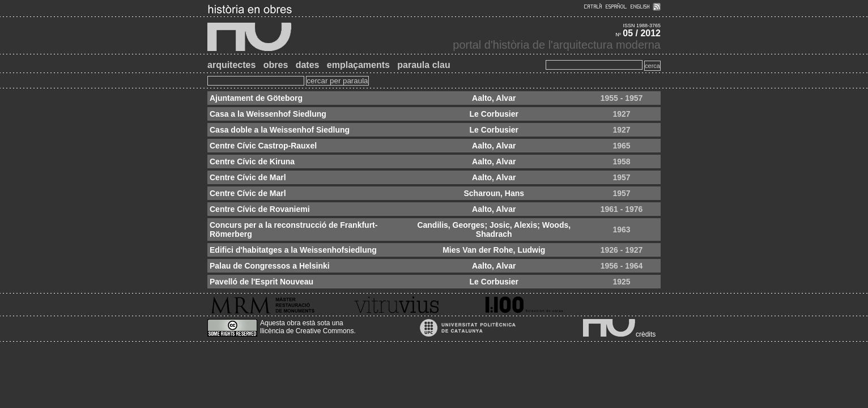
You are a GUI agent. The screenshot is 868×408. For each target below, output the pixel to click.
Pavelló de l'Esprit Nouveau (261, 282)
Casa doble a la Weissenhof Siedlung (280, 130)
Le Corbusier (494, 114)
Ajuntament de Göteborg (256, 98)
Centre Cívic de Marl (248, 177)
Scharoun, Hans (494, 193)
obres (276, 65)
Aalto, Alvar (494, 98)
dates (308, 65)
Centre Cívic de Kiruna (252, 161)
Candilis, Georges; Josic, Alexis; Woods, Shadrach (494, 229)
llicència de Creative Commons (307, 331)
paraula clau (424, 65)
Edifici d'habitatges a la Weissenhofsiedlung (293, 250)
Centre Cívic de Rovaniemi (260, 209)
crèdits (646, 334)
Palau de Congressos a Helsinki (270, 266)
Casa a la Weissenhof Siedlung (268, 114)
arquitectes (231, 65)
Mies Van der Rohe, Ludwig (494, 250)
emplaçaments (358, 65)
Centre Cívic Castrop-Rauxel (263, 146)
